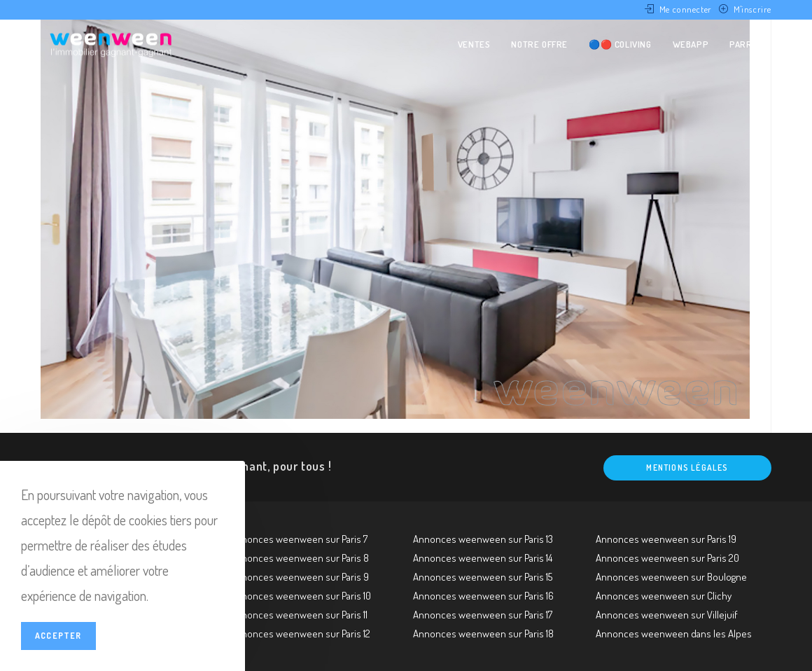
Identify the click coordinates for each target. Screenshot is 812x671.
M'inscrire (752, 9)
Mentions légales (687, 468)
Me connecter (686, 9)
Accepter (58, 636)
